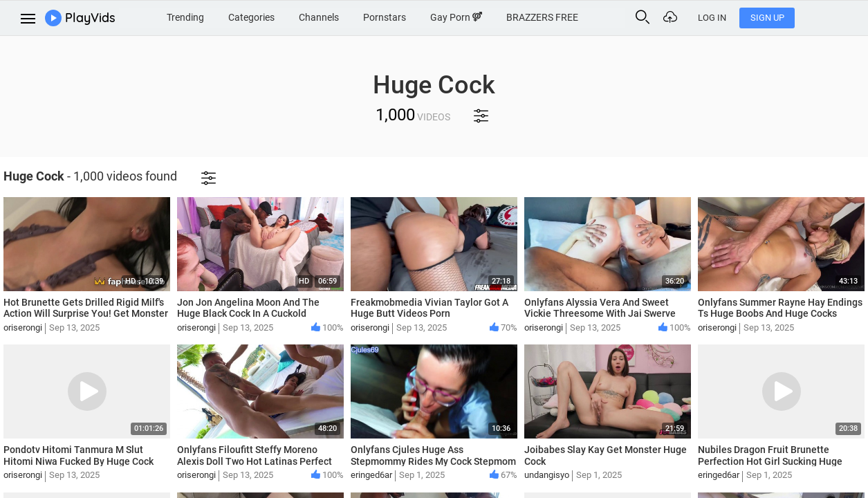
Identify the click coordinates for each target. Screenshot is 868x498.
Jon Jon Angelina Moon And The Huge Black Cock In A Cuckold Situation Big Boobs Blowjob (248, 314)
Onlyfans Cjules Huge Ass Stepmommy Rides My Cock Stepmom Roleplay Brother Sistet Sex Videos (433, 461)
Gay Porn (490, 17)
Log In (772, 18)
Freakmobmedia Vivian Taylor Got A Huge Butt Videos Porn (430, 308)
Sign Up (827, 18)
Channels (347, 17)
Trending (207, 17)
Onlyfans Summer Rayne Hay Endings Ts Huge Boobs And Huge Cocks (780, 308)
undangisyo (547, 475)
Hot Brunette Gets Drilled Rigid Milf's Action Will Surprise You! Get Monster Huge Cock (86, 314)
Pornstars (416, 17)
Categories (276, 17)
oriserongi (23, 328)
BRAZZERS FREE (579, 17)
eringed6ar (371, 475)
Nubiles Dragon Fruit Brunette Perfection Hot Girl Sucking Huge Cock (770, 461)
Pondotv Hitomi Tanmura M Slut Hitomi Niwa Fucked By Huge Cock (79, 455)
